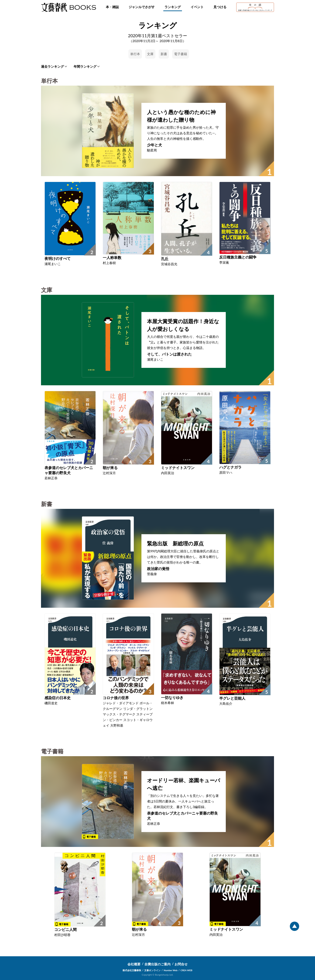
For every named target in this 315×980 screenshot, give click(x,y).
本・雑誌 (112, 7)
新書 (164, 54)
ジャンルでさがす (142, 7)
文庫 (150, 54)
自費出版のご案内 (157, 964)
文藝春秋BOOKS (68, 7)
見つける (220, 7)
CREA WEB (187, 970)
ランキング (173, 7)
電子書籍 (181, 54)
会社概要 (134, 964)
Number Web (171, 970)
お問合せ (181, 964)
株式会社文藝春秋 (132, 970)
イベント (197, 7)
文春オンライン (152, 970)
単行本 (135, 54)
